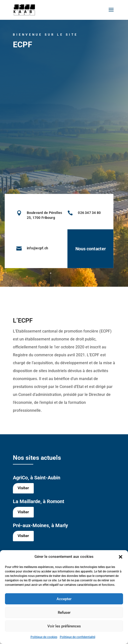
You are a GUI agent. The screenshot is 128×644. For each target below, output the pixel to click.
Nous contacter (81, 249)
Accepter (64, 599)
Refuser (64, 613)
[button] (121, 557)
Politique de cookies (44, 637)
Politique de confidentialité (78, 637)
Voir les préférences (64, 626)
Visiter (24, 489)
